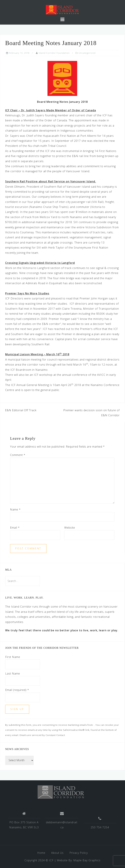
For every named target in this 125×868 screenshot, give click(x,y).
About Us (57, 853)
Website (70, 528)
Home (41, 853)
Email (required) (17, 690)
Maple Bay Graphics (87, 860)
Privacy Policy (79, 853)
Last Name (13, 674)
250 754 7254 (100, 827)
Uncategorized (87, 53)
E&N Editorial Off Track (21, 410)
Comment (18, 455)
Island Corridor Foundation (54, 53)
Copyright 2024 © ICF (39, 860)
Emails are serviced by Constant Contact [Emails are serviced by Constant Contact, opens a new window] (42, 735)
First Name (13, 657)
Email (15, 528)
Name (15, 509)
